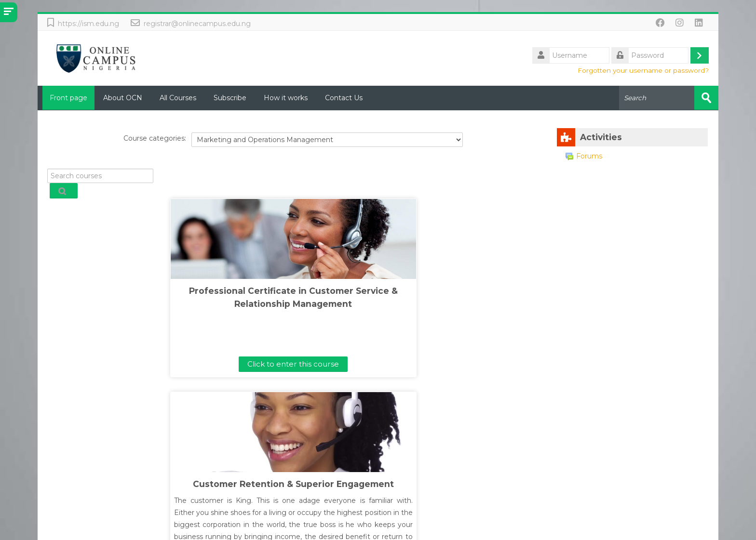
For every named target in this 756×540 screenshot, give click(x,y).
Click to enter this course (183, 363)
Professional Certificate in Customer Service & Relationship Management (183, 303)
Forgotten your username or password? (643, 70)
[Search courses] (100, 175)
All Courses (178, 98)
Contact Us (344, 98)
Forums (584, 156)
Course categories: (155, 138)
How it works (286, 98)
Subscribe (230, 98)
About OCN (123, 98)
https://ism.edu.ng (88, 24)
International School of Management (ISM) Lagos (370, 532)
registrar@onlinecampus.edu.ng (197, 24)
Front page (66, 98)
